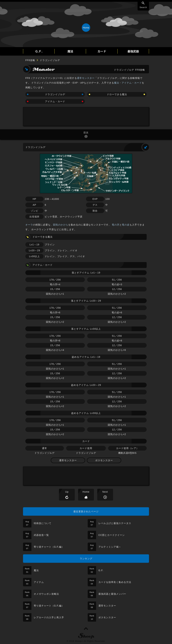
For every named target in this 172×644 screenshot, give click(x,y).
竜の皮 (126, 225)
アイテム (127, 83)
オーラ (29, 225)
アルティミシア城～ (110, 547)
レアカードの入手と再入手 (49, 617)
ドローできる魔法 (117, 94)
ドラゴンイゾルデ (55, 94)
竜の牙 (116, 225)
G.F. (101, 570)
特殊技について (43, 523)
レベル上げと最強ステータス (115, 523)
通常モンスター (86, 78)
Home (86, 492)
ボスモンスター (104, 460)
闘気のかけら (61, 225)
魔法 (117, 83)
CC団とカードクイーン (112, 535)
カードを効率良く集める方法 (115, 582)
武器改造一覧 (41, 535)
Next (105, 492)
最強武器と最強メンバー (112, 594)
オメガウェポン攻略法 (46, 594)
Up (67, 492)
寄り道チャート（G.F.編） (49, 547)
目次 (86, 133)
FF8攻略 (30, 60)
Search (143, 7)
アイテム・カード (55, 101)
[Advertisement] (86, 117)
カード (138, 83)
